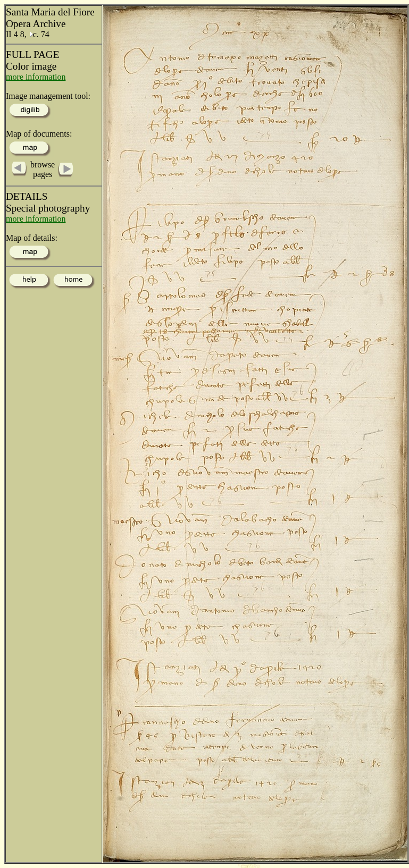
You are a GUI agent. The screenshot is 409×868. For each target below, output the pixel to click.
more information (36, 77)
